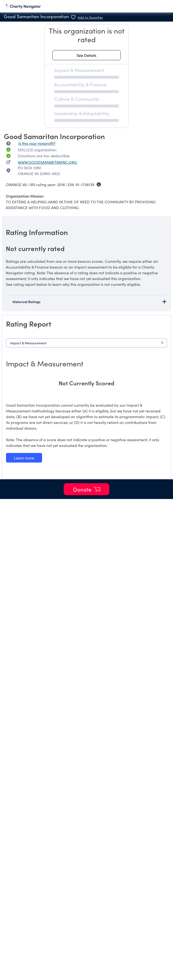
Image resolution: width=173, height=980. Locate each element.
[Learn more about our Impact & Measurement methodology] (24, 458)
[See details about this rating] (86, 55)
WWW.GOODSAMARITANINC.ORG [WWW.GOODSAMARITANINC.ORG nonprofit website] (47, 162)
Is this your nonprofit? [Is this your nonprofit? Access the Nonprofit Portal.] (37, 143)
